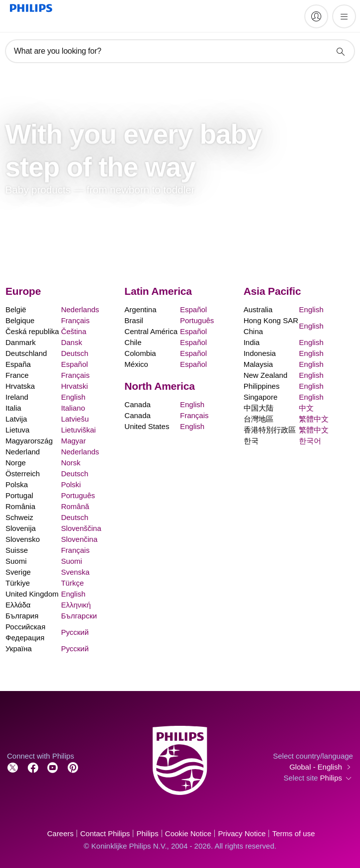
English (73, 397)
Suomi (72, 561)
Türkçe (73, 583)
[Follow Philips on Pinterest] (73, 767)
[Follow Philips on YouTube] (53, 767)
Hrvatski (75, 386)
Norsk (71, 463)
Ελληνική (76, 605)
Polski (71, 484)
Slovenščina (81, 528)
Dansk (72, 342)
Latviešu (75, 419)
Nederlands (80, 309)
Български (79, 616)
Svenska (76, 572)
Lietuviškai (79, 430)
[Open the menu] (344, 16)
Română (75, 506)
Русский (75, 632)
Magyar (74, 441)
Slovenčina (79, 539)
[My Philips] (316, 16)
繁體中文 (314, 419)
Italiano (73, 408)
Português (78, 495)
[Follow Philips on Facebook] (33, 767)
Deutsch (75, 353)
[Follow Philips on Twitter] (13, 767)
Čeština (74, 331)
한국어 (310, 441)
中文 (306, 408)
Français (76, 320)
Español (75, 364)
